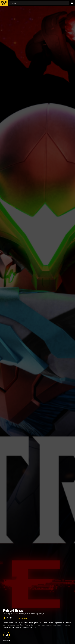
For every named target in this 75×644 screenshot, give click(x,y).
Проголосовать (22, 618)
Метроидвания (23, 614)
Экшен (5, 614)
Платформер (34, 614)
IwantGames (4, 3)
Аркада (42, 614)
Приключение (13, 614)
